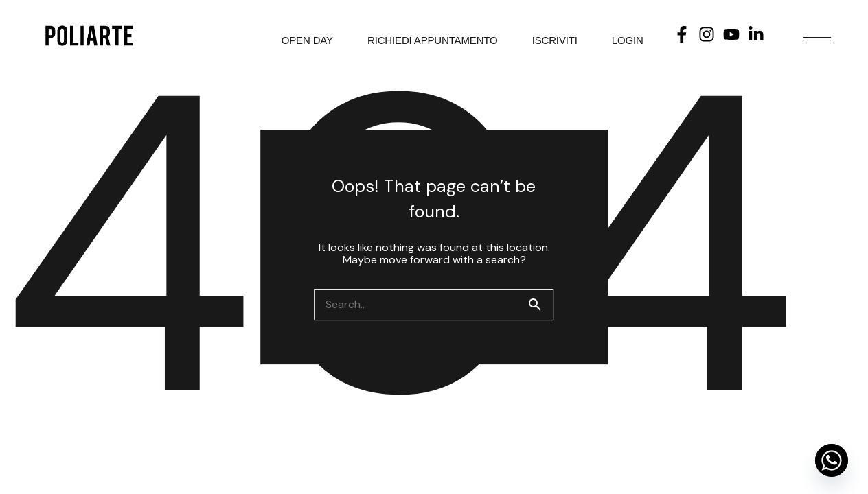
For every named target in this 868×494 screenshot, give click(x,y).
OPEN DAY (307, 40)
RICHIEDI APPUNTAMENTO (433, 40)
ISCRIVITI (555, 40)
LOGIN (628, 40)
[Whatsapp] (832, 460)
